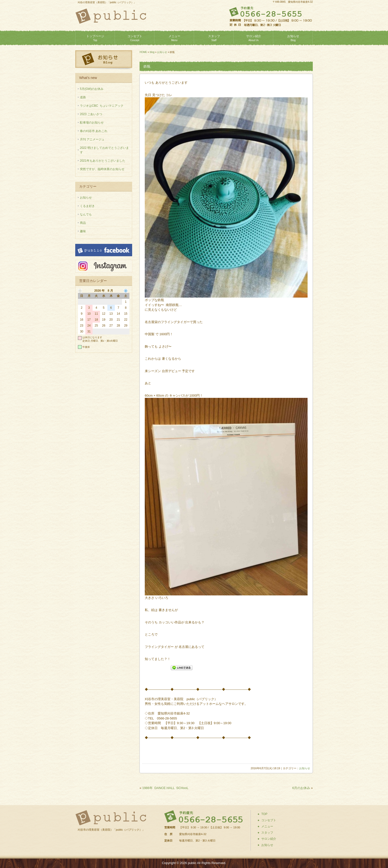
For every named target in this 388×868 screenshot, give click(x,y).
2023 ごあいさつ (91, 114)
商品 (83, 223)
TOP (264, 814)
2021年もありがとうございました (103, 161)
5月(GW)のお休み (92, 89)
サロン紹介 (254, 38)
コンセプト (135, 38)
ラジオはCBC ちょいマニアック (102, 106)
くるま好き (87, 206)
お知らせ (293, 38)
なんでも (86, 214)
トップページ (95, 38)
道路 (83, 97)
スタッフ (214, 38)
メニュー (174, 38)
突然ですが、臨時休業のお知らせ (102, 169)
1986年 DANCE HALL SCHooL (165, 788)
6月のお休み (301, 788)
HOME (143, 52)
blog (152, 52)
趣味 (83, 231)
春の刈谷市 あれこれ (94, 131)
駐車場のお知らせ (92, 123)
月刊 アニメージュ (92, 139)
